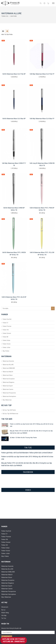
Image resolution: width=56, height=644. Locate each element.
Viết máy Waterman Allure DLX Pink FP (42, 74)
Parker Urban (6, 340)
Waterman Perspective (9, 393)
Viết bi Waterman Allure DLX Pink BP (14, 74)
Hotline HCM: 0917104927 (14, 639)
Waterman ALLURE (8, 365)
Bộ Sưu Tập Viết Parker (9, 410)
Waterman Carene (8, 389)
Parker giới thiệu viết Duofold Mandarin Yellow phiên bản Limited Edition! (27, 453)
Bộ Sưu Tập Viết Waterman (10, 414)
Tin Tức (4, 618)
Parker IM (5, 337)
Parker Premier (7, 326)
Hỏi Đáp (4, 615)
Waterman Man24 (8, 372)
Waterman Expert (8, 386)
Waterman (6, 562)
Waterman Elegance (9, 382)
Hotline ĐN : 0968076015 (14, 641)
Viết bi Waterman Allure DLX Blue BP (14, 119)
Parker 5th (6, 330)
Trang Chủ (5, 16)
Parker (4, 526)
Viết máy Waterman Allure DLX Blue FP (42, 119)
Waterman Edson (8, 375)
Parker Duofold (7, 319)
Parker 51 (5, 323)
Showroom (5, 607)
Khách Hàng (5, 613)
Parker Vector (7, 344)
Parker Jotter (7, 347)
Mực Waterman (7, 400)
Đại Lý (3, 610)
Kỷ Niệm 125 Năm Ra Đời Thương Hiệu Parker (23, 438)
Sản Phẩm (13, 16)
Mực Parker (6, 351)
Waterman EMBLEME (9, 368)
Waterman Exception (9, 379)
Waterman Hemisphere (9, 396)
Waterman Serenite (8, 361)
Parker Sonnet (7, 333)
